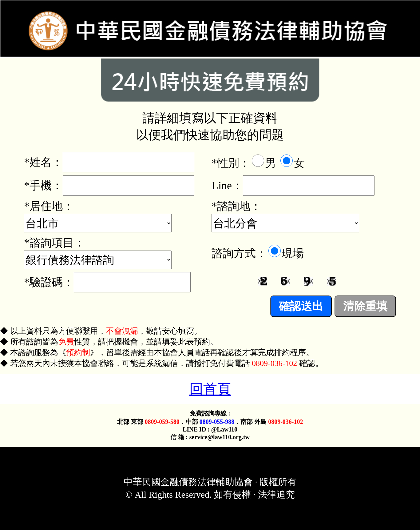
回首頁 (210, 389)
